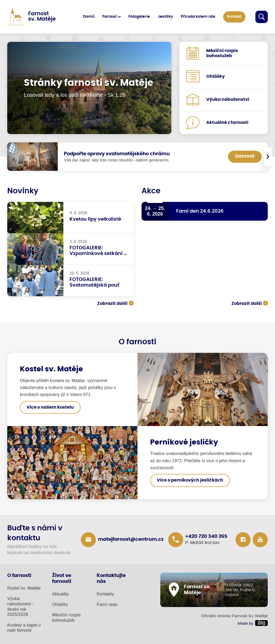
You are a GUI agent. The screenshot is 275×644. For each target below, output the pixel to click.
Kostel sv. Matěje (24, 588)
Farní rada (107, 604)
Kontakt (234, 17)
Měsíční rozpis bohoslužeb (66, 618)
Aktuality (60, 594)
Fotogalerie (139, 17)
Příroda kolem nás (198, 17)
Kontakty (105, 594)
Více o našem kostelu (50, 407)
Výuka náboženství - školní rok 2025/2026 (21, 607)
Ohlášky (60, 604)
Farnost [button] (109, 17)
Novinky (23, 191)
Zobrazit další (112, 304)
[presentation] (268, 157)
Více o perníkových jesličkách (190, 480)
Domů (89, 17)
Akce (151, 191)
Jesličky (165, 17)
